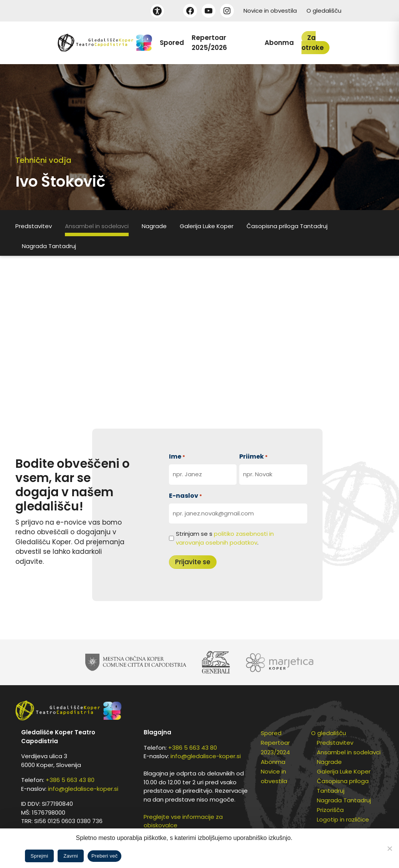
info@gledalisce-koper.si (83, 789)
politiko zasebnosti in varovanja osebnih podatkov (225, 538)
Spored (172, 43)
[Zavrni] (389, 848)
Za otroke (313, 43)
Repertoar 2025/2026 (209, 43)
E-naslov (185, 496)
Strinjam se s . (225, 538)
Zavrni (71, 856)
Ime (177, 456)
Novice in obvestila (270, 11)
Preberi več (105, 856)
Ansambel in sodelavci (97, 226)
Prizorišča (330, 810)
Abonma (279, 43)
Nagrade (154, 226)
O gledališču (324, 11)
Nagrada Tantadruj (49, 246)
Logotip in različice (343, 819)
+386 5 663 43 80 (70, 780)
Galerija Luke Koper (207, 226)
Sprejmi (40, 856)
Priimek (253, 456)
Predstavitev (34, 226)
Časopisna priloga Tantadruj (287, 226)
